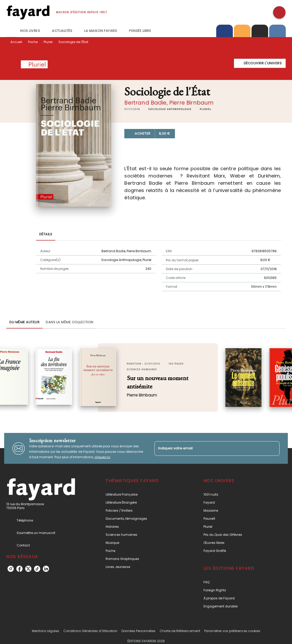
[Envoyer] (273, 448)
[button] (260, 63)
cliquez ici (102, 457)
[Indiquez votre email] (211, 448)
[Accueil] (28, 12)
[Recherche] (279, 12)
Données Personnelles (138, 631)
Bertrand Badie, (147, 103)
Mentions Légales (46, 631)
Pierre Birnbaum (191, 103)
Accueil (16, 42)
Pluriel (48, 42)
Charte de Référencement (180, 631)
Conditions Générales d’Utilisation (90, 631)
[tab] (12, 31)
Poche (33, 42)
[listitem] (11, 569)
